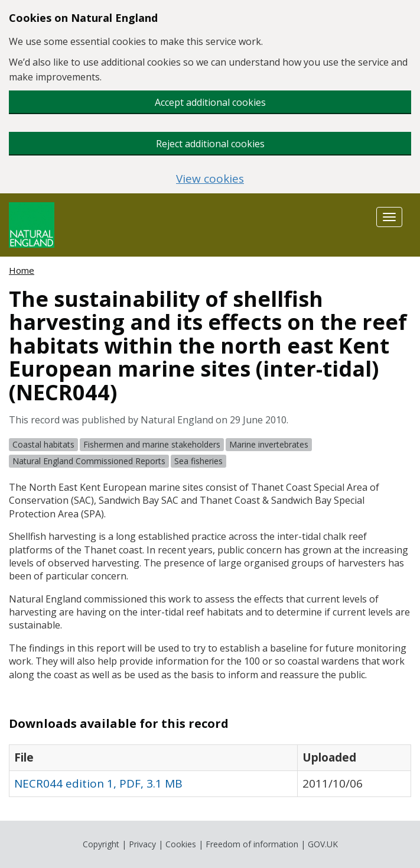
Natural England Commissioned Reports (89, 461)
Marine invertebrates (269, 444)
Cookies (181, 844)
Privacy (142, 844)
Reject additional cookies (210, 144)
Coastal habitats (43, 444)
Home (22, 270)
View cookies (210, 179)
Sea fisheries (198, 461)
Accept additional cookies (210, 102)
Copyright (101, 844)
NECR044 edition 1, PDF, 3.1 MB (98, 783)
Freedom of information (252, 844)
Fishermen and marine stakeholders (152, 444)
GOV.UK (323, 844)
